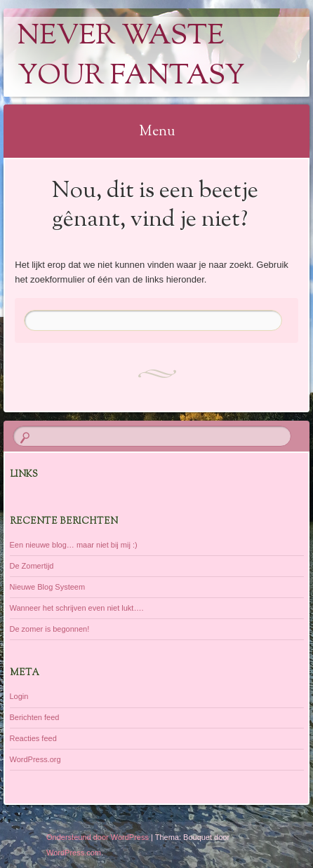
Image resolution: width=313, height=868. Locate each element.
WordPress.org (35, 759)
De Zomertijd (32, 566)
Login (19, 696)
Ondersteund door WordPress (98, 837)
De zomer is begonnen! (50, 629)
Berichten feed (35, 717)
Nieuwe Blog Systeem (48, 587)
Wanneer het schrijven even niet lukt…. (77, 608)
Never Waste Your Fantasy (131, 57)
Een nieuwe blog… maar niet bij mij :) (74, 545)
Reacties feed (33, 738)
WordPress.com (74, 853)
